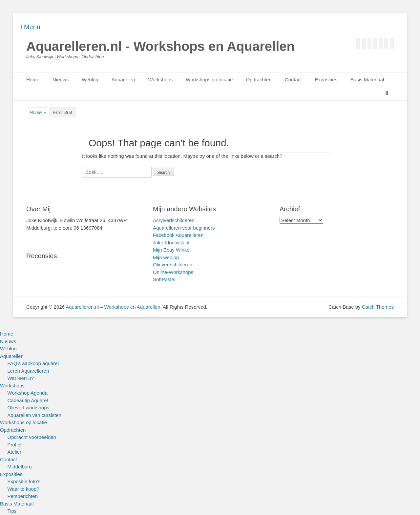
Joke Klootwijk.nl (171, 243)
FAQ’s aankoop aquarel (33, 363)
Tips (12, 511)
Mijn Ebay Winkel (172, 250)
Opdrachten (259, 80)
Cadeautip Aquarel (28, 400)
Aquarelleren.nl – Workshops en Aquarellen (113, 307)
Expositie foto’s (24, 481)
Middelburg (20, 467)
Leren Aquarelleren (28, 371)
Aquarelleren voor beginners (184, 228)
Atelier (15, 452)
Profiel (15, 445)
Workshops (161, 80)
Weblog (90, 80)
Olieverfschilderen (173, 265)
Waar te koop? (23, 489)
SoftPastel (164, 279)
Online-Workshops (173, 272)
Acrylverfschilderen (174, 220)
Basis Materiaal (367, 80)
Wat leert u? (21, 378)
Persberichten (23, 496)
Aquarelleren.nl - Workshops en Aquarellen (160, 46)
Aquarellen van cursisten (34, 415)
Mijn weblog (166, 257)
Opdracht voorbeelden (32, 437)
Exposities (326, 80)
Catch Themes (378, 307)
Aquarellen (123, 80)
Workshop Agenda (28, 393)
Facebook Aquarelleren (178, 235)
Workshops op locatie (209, 80)
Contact (293, 80)
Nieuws (61, 80)
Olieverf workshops (29, 408)
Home (33, 80)
